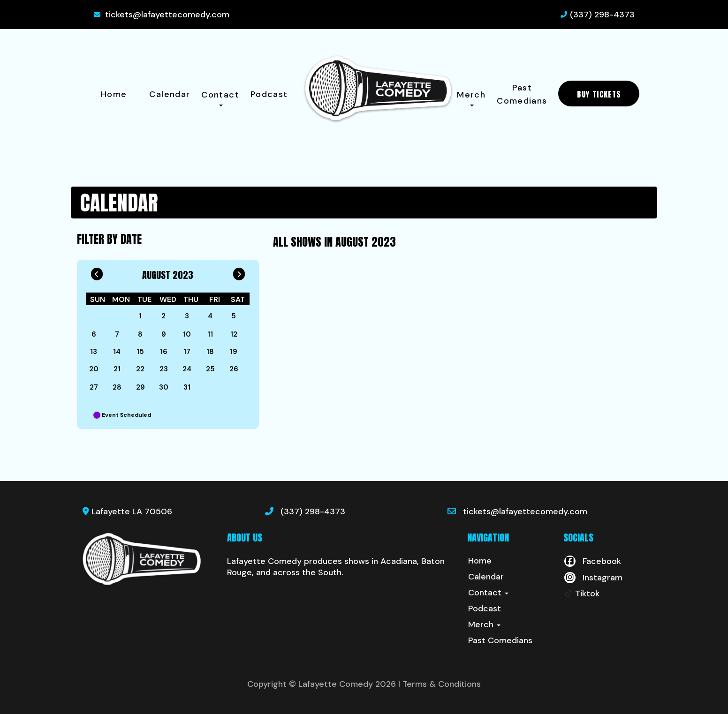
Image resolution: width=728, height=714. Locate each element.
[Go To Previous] (97, 272)
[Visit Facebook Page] (592, 561)
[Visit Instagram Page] (593, 578)
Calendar (170, 94)
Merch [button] (471, 98)
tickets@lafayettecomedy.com (167, 15)
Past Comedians (522, 94)
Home (114, 94)
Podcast (269, 94)
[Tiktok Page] (581, 594)
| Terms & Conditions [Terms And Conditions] (440, 684)
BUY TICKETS (599, 94)
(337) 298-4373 (602, 15)
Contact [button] (220, 98)
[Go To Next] (239, 272)
